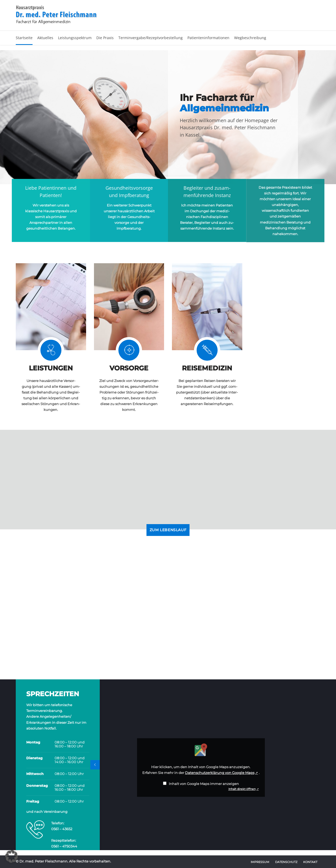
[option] (168, 117)
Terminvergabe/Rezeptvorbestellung (151, 38)
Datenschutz (286, 862)
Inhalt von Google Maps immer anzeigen (204, 784)
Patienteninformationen (208, 38)
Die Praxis (105, 38)
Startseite (24, 38)
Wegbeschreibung (250, 38)
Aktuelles (45, 38)
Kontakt (310, 862)
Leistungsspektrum (75, 38)
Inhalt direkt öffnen (242, 789)
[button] (12, 856)
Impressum (260, 862)
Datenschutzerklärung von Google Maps (220, 773)
